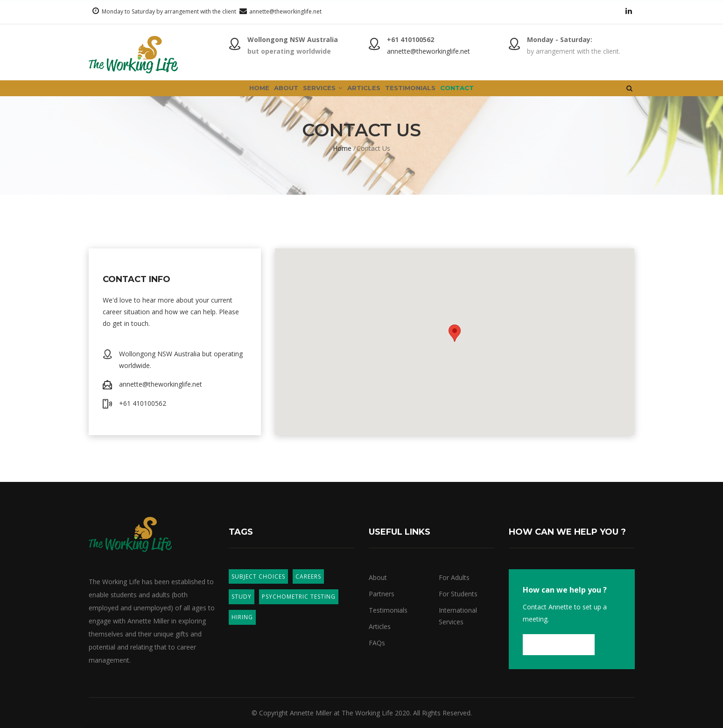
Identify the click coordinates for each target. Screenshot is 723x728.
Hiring (242, 617)
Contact (493, 95)
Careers (308, 576)
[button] (455, 333)
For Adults (454, 577)
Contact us (559, 644)
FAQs (377, 643)
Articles (369, 95)
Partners (382, 594)
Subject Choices (258, 576)
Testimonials (430, 95)
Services (314, 95)
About (263, 95)
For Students (458, 594)
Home (223, 95)
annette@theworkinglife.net (285, 11)
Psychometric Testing (299, 597)
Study (242, 597)
